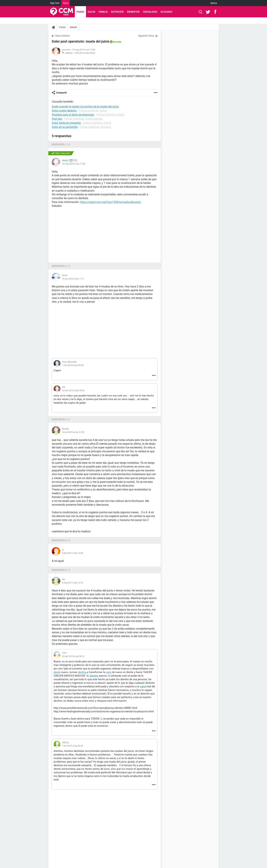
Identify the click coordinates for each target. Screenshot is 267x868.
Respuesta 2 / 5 (61, 266)
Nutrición (117, 12)
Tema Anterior (62, 36)
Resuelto (117, 42)
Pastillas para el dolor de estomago (73, 115)
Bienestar (133, 12)
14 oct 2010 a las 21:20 (73, 432)
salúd (143, 686)
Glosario (166, 12)
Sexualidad (150, 12)
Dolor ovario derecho (64, 111)
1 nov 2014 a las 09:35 (73, 365)
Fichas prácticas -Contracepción (84, 119)
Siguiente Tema (146, 36)
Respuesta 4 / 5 (61, 540)
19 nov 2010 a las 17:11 (73, 279)
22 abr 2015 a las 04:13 (73, 656)
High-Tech (55, 3)
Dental (73, 27)
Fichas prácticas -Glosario (95, 127)
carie (109, 672)
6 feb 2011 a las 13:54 (73, 553)
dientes (94, 676)
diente (57, 672)
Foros (80, 12)
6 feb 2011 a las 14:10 (73, 583)
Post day (57, 119)
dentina (82, 672)
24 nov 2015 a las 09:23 (73, 390)
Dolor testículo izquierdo (66, 123)
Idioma (214, 3)
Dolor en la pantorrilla (65, 127)
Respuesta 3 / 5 (61, 419)
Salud (65, 3)
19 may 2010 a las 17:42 (74, 164)
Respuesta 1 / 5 (61, 144)
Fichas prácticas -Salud (93, 111)
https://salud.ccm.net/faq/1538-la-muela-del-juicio (110, 202)
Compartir (61, 93)
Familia (103, 12)
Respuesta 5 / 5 (61, 570)
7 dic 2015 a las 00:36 (84, 53)
